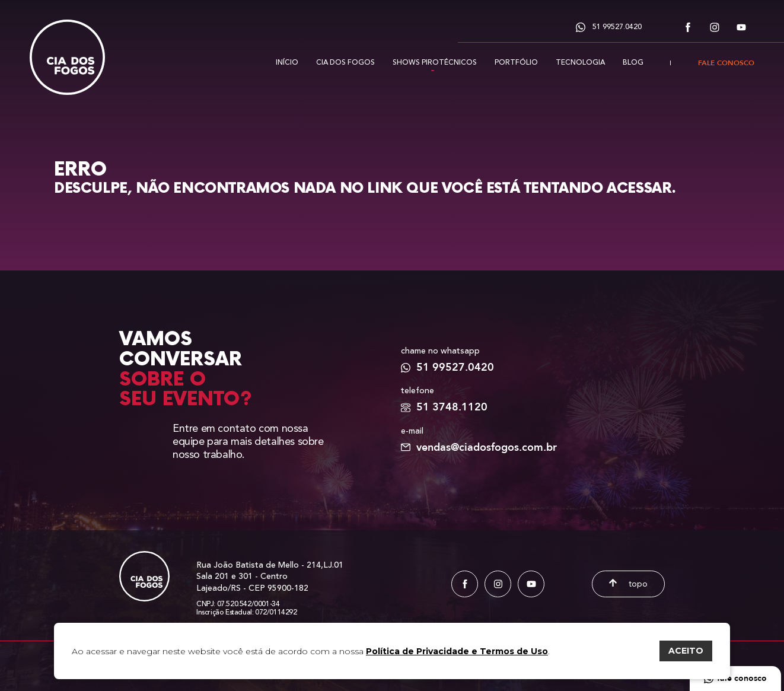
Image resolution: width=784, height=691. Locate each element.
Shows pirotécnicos (435, 63)
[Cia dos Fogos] (67, 47)
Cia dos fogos (345, 63)
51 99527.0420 (609, 27)
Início (287, 63)
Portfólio (516, 63)
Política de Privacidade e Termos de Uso (457, 651)
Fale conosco (726, 63)
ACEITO (686, 651)
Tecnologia (580, 63)
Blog (633, 63)
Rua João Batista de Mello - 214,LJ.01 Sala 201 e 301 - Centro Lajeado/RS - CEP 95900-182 (270, 577)
